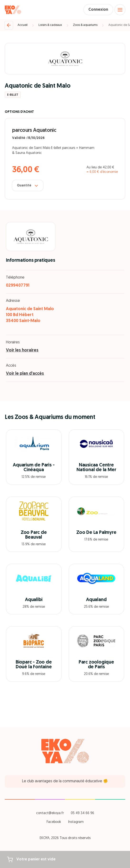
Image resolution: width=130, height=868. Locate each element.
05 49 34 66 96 (82, 813)
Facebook (54, 822)
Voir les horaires (22, 350)
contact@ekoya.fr (50, 813)
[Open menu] (120, 10)
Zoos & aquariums (85, 25)
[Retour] (9, 25)
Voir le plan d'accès (25, 374)
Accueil (23, 25)
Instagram (76, 822)
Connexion (98, 10)
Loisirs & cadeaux (50, 25)
